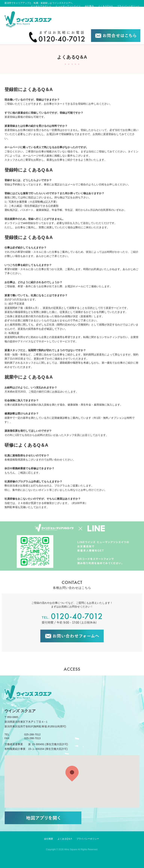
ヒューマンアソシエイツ (68, 6)
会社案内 (89, 6)
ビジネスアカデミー (41, 6)
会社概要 (49, 839)
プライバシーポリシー (128, 6)
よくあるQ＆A (105, 6)
